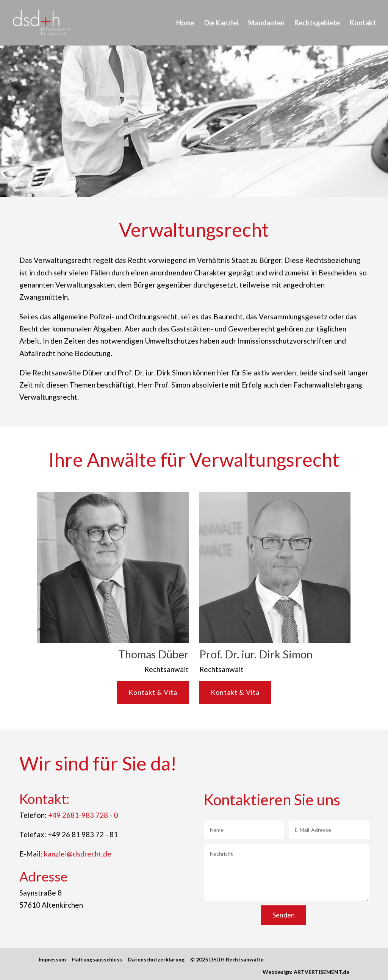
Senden (284, 915)
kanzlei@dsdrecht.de (78, 854)
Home (185, 23)
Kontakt (363, 23)
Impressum (52, 959)
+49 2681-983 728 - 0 (83, 815)
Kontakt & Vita (153, 692)
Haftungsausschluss (97, 959)
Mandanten (266, 23)
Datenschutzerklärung (156, 959)
